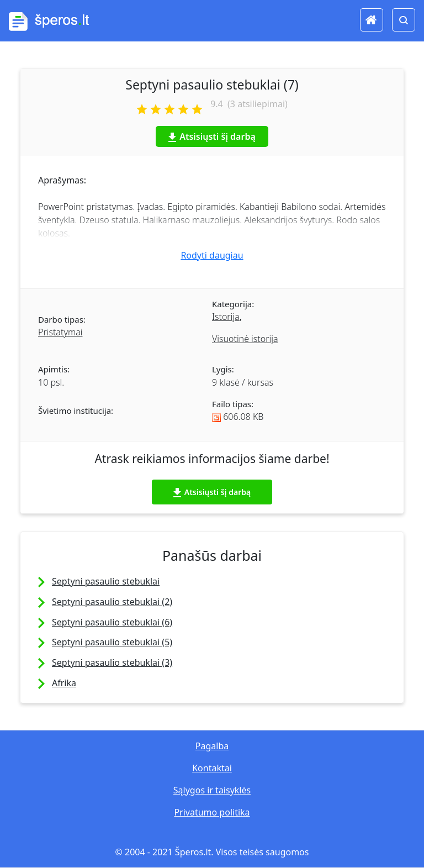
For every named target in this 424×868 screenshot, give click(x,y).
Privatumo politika (212, 812)
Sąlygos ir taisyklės (212, 790)
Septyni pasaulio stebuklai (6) (112, 622)
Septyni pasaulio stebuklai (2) (112, 602)
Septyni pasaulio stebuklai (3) (112, 662)
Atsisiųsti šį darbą (212, 136)
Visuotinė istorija (245, 339)
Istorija (226, 317)
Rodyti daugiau (212, 255)
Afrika (64, 683)
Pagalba (212, 746)
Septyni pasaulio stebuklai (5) (112, 642)
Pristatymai (60, 332)
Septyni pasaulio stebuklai (106, 581)
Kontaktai (212, 768)
